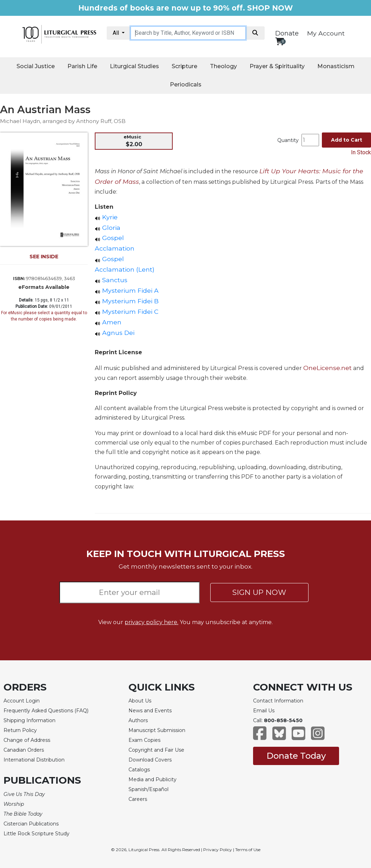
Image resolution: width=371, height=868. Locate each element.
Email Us (264, 711)
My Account (326, 33)
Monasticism (336, 66)
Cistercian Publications (31, 824)
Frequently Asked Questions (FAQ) (46, 711)
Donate (287, 33)
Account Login (22, 701)
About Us (140, 701)
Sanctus (111, 280)
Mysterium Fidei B (127, 301)
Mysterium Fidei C (127, 312)
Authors (138, 720)
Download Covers (150, 760)
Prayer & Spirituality (277, 66)
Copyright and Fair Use (156, 750)
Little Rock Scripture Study (37, 834)
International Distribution (34, 760)
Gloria (108, 228)
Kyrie (106, 217)
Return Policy (20, 730)
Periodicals (186, 85)
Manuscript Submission (157, 730)
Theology (223, 66)
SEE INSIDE (44, 257)
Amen (108, 322)
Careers (138, 799)
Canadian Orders (24, 750)
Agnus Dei (115, 333)
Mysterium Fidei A (127, 290)
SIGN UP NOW (259, 592)
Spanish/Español (148, 789)
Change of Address (27, 740)
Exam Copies (144, 740)
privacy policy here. (151, 622)
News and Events (150, 711)
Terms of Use (248, 850)
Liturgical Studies (134, 66)
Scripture (184, 66)
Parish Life (82, 66)
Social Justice (36, 66)
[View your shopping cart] (280, 41)
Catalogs (139, 770)
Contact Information (278, 701)
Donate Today (296, 756)
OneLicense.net (327, 368)
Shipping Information (29, 720)
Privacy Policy (218, 850)
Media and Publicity (153, 779)
